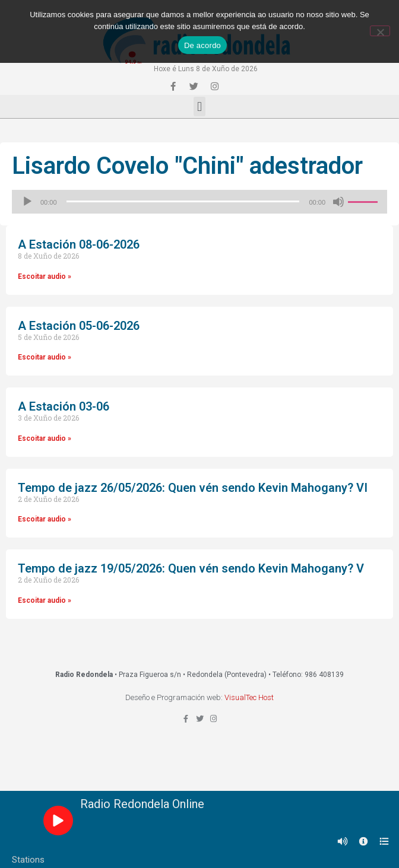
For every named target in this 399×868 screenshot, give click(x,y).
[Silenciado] (338, 202)
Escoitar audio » (45, 276)
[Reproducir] (27, 202)
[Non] (380, 31)
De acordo (202, 45)
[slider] (183, 201)
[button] (199, 106)
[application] (199, 202)
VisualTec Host (249, 697)
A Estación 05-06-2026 (79, 326)
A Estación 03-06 (64, 406)
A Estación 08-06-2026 (79, 244)
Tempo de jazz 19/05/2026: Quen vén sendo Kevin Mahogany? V (191, 568)
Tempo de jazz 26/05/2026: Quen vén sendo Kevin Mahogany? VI (193, 488)
